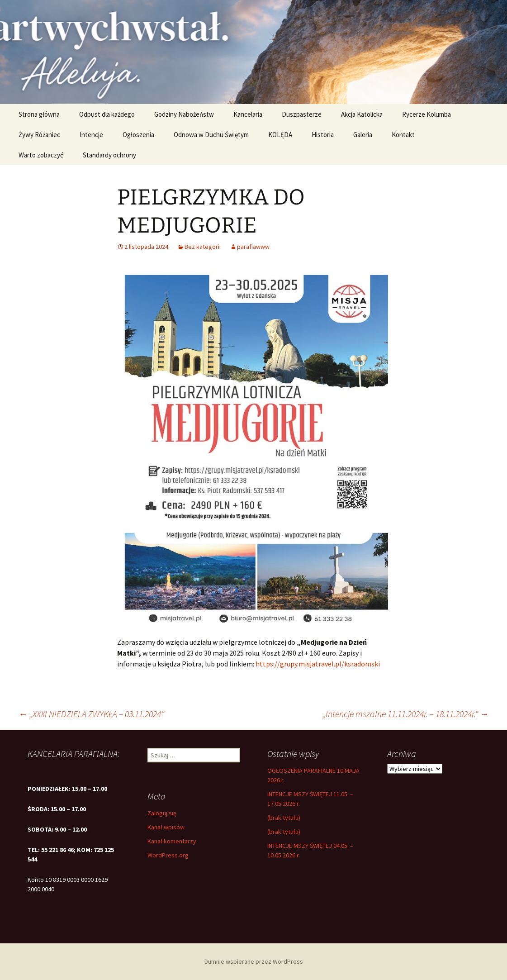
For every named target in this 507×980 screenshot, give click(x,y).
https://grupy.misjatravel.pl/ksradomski (318, 664)
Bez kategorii (203, 247)
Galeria (363, 135)
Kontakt (403, 135)
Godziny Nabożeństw (184, 114)
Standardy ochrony (109, 155)
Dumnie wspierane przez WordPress (254, 961)
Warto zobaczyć (41, 155)
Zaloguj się (162, 813)
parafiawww (253, 247)
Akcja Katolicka (362, 114)
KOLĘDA (280, 135)
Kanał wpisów (166, 827)
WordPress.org (168, 855)
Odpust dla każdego (107, 114)
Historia (323, 135)
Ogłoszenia (138, 135)
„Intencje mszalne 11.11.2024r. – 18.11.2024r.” (406, 714)
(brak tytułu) (284, 818)
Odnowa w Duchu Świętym (211, 135)
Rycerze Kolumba (426, 114)
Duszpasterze (302, 114)
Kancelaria (248, 114)
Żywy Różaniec (39, 135)
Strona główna (39, 114)
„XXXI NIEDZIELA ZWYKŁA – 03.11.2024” (91, 714)
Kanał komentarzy (172, 841)
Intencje (91, 135)
